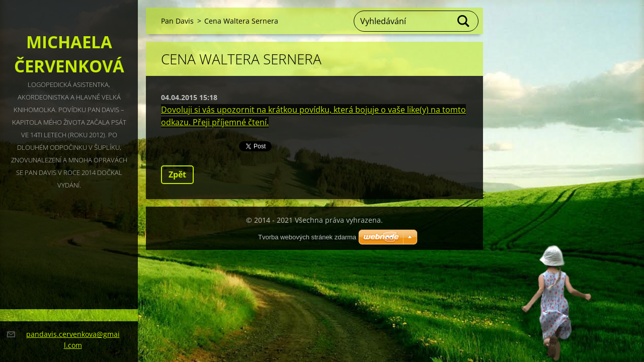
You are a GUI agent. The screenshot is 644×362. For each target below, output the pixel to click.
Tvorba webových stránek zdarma (307, 237)
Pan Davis (177, 21)
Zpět (177, 174)
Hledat (464, 21)
